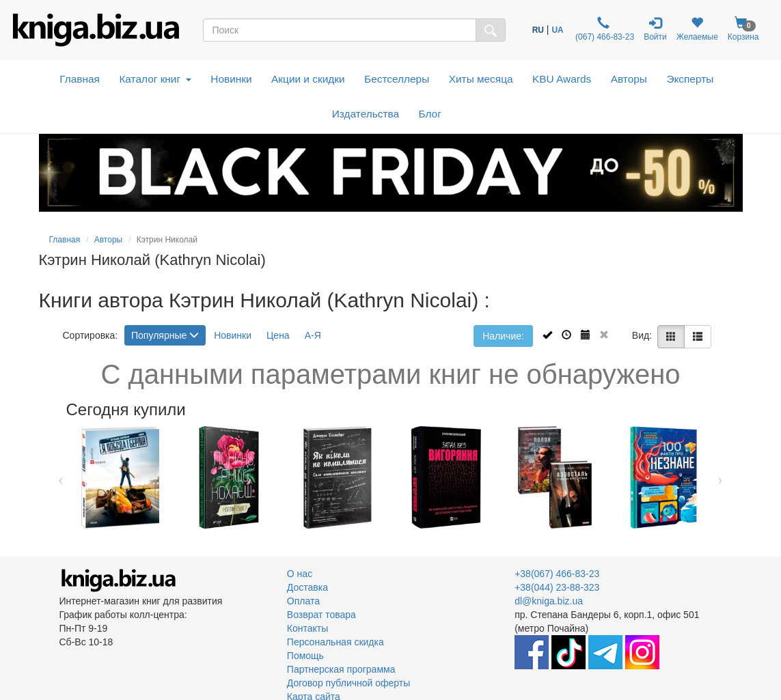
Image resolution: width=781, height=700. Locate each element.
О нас (300, 574)
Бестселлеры (397, 79)
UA (557, 30)
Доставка (307, 587)
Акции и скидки (308, 79)
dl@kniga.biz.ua (549, 601)
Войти (655, 29)
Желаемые (697, 29)
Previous (61, 477)
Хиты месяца (481, 79)
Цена (278, 335)
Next (721, 477)
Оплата (303, 601)
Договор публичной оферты (348, 683)
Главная (80, 79)
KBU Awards (562, 79)
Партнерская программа (341, 669)
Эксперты (690, 79)
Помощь (305, 656)
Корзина (743, 29)
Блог (430, 114)
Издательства (366, 114)
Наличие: (503, 336)
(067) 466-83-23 (604, 29)
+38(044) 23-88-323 (557, 587)
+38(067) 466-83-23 (557, 574)
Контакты (307, 628)
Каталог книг (155, 79)
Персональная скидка (335, 642)
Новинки (231, 79)
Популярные (165, 335)
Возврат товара (321, 615)
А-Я (313, 335)
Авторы (629, 79)
